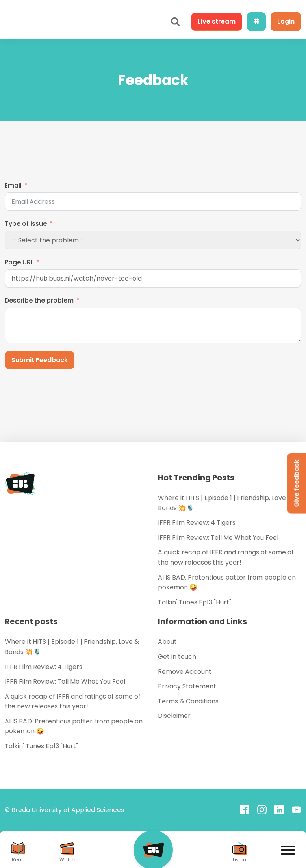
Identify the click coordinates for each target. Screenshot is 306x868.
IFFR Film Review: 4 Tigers (197, 523)
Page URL (19, 262)
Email (13, 185)
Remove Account (185, 672)
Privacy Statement (187, 686)
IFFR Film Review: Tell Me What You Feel (218, 538)
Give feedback (296, 483)
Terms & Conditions (188, 701)
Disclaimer (174, 716)
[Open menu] (288, 850)
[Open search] (175, 22)
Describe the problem (39, 300)
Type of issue (26, 224)
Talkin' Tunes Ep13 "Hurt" (195, 602)
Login (286, 21)
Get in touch (177, 657)
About (167, 642)
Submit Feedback (40, 360)
